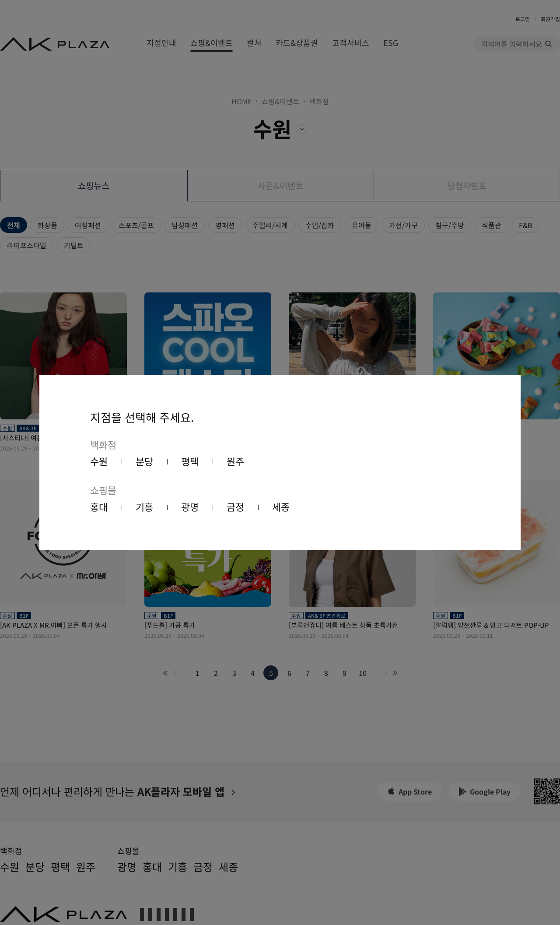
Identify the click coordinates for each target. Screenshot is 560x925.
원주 (235, 461)
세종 (281, 506)
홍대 (99, 506)
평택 (190, 461)
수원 (99, 461)
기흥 (144, 506)
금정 (235, 506)
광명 (190, 506)
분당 (144, 461)
